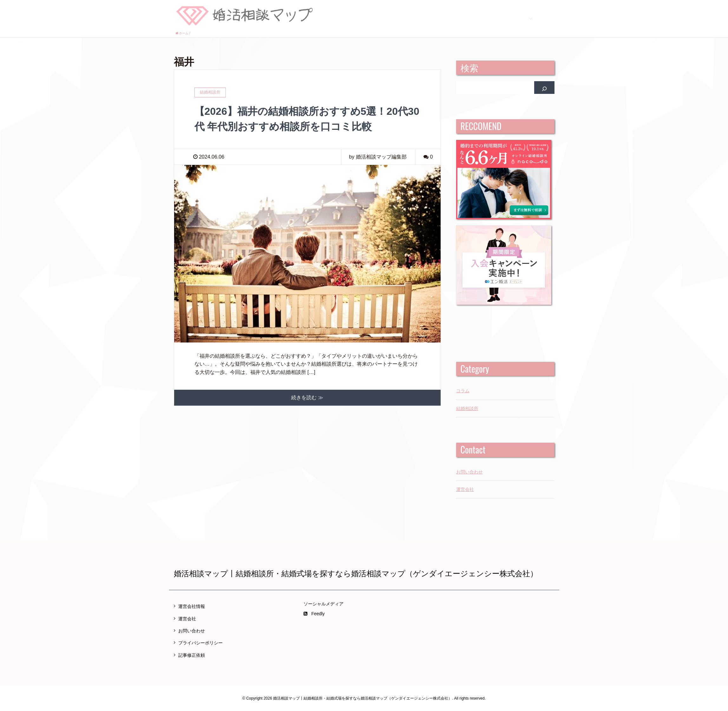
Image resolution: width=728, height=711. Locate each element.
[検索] (544, 88)
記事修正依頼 (192, 655)
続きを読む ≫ (307, 398)
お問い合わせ (469, 472)
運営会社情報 (192, 606)
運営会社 (465, 489)
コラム (463, 391)
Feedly (314, 614)
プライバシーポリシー (200, 643)
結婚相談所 (467, 408)
